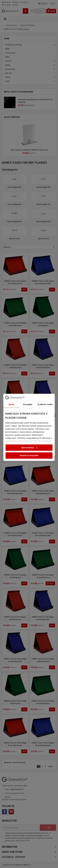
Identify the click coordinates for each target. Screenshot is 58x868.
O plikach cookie (46, 398)
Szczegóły (28, 398)
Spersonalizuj (29, 441)
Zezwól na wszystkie (29, 449)
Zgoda (11, 398)
